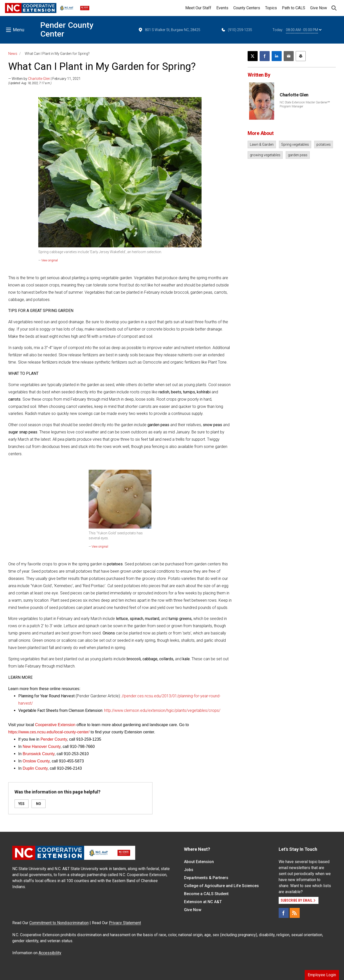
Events (222, 8)
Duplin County (35, 768)
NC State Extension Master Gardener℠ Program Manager (305, 104)
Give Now (319, 8)
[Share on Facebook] (265, 56)
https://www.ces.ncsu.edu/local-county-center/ (49, 732)
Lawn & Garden (262, 144)
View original (50, 260)
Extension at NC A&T (203, 902)
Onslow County (36, 761)
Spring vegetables (295, 144)
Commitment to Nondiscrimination (59, 923)
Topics (271, 8)
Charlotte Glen (39, 79)
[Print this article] (301, 56)
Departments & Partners (206, 878)
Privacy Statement (125, 923)
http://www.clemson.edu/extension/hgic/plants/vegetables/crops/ (162, 710)
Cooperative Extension (56, 725)
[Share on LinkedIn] (277, 56)
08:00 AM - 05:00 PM (304, 30)
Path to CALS (294, 8)
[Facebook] (284, 913)
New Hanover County (42, 747)
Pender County (54, 739)
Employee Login (322, 975)
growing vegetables (265, 155)
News (13, 54)
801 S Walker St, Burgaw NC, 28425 (169, 30)
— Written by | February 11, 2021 (44, 79)
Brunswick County (39, 754)
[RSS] (295, 913)
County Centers (247, 8)
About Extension (199, 862)
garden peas (298, 155)
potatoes (324, 144)
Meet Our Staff (198, 8)
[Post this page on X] (253, 56)
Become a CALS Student (206, 894)
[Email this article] (289, 56)
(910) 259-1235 (236, 30)
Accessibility (50, 953)
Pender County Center (67, 29)
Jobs (189, 870)
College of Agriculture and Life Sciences (221, 886)
